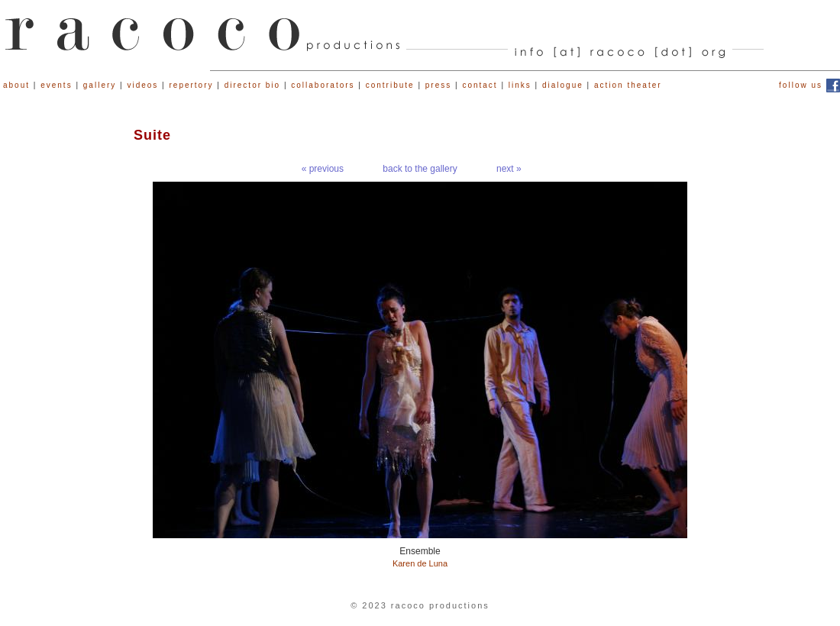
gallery (100, 85)
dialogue (563, 85)
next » (509, 169)
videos (142, 85)
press (438, 85)
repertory (192, 85)
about (16, 85)
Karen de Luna (420, 563)
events (56, 85)
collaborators (323, 85)
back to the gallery (420, 169)
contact (480, 85)
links (520, 85)
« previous (323, 169)
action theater (628, 85)
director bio (252, 85)
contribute (390, 85)
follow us (801, 85)
